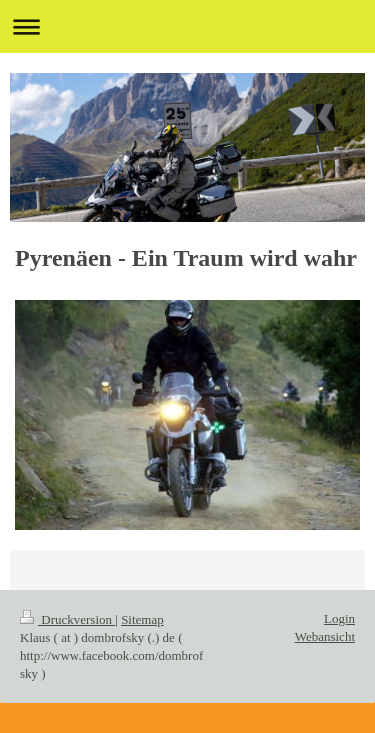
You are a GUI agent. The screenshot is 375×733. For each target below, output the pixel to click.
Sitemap (142, 619)
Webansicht (325, 636)
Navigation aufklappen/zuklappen (187, 26)
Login (339, 618)
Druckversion (67, 619)
